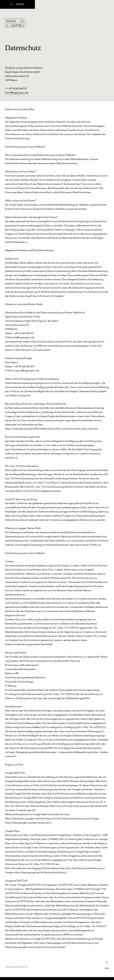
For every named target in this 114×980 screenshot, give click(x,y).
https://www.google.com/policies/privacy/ (28, 823)
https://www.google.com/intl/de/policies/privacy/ (67, 943)
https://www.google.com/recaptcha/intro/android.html (35, 947)
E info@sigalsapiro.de (17, 93)
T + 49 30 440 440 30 (16, 89)
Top (107, 965)
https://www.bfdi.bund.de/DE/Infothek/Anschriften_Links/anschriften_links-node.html (51, 429)
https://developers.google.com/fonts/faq (27, 819)
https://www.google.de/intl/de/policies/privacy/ (41, 873)
